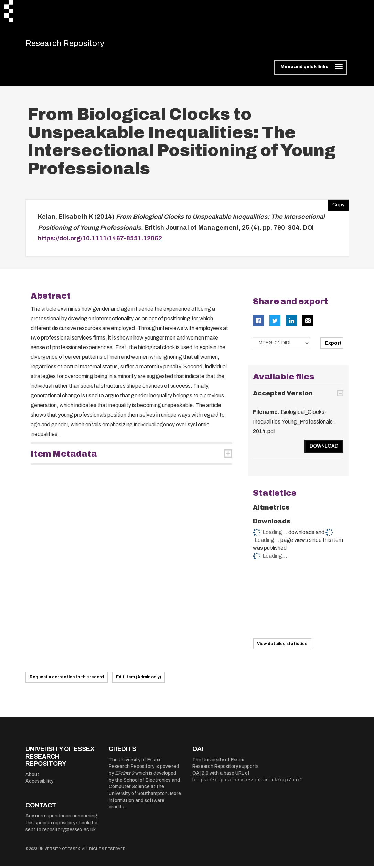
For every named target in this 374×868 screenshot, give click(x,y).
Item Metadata (64, 456)
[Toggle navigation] (310, 70)
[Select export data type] (281, 345)
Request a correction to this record (67, 680)
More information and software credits (145, 803)
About (32, 777)
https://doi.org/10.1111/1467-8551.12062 (100, 241)
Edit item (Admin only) (138, 680)
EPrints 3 (125, 776)
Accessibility (39, 784)
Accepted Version (283, 396)
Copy (336, 206)
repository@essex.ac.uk (69, 832)
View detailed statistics (282, 646)
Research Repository (74, 45)
